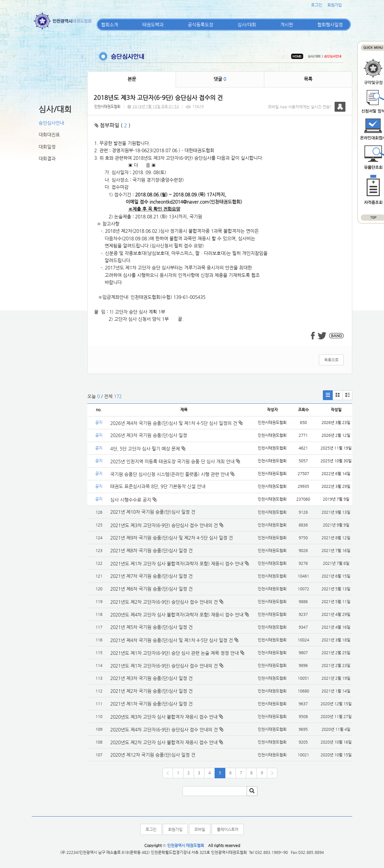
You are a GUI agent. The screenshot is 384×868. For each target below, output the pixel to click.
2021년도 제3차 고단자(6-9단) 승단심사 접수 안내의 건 (164, 525)
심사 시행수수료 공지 (133, 500)
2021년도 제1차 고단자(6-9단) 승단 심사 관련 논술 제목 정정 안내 (175, 653)
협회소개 (110, 25)
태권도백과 (153, 25)
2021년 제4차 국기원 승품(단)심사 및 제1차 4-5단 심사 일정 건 (172, 640)
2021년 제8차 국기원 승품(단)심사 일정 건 (151, 550)
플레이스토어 (228, 829)
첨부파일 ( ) (113, 125)
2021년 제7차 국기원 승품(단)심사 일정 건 (151, 576)
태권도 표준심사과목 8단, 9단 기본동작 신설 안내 (158, 486)
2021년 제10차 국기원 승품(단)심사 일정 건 (153, 512)
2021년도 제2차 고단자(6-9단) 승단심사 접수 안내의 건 (164, 602)
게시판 (287, 25)
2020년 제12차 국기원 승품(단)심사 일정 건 (153, 755)
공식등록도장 (201, 25)
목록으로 (331, 360)
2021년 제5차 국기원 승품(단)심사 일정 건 (151, 627)
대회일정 (47, 147)
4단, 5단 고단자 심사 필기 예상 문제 (148, 449)
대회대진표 (49, 135)
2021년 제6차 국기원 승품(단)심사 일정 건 (151, 589)
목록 (308, 79)
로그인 (316, 5)
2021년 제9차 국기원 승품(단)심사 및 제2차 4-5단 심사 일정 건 (172, 538)
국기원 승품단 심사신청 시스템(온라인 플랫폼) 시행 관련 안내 (172, 474)
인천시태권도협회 (107, 107)
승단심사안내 (51, 123)
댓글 (220, 79)
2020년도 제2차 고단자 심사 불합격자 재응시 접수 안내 (164, 742)
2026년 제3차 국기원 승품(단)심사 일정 (149, 435)
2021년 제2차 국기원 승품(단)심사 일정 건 (151, 691)
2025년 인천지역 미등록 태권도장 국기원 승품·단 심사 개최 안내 (175, 461)
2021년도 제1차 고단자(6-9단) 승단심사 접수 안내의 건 (164, 666)
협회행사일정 (330, 25)
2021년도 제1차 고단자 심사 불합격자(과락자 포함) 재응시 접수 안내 (177, 563)
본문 (132, 79)
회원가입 (335, 5)
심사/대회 (247, 25)
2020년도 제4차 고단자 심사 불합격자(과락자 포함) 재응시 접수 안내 (177, 615)
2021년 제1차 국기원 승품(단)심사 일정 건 (151, 704)
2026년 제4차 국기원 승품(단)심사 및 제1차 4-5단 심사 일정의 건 (176, 423)
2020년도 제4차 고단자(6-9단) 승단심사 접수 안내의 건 (164, 729)
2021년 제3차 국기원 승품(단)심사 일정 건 (151, 678)
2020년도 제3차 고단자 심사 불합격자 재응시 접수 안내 (164, 717)
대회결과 (47, 158)
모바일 (200, 829)
